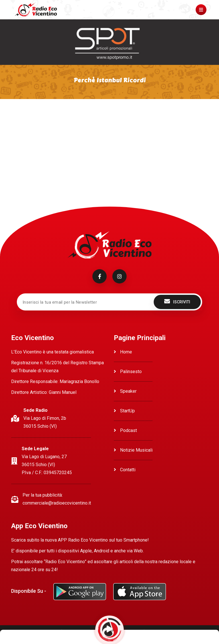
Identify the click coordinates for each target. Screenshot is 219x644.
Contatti (125, 470)
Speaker (125, 391)
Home (123, 352)
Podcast (125, 430)
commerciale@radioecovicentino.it (57, 503)
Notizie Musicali (133, 450)
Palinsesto (128, 372)
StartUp (124, 411)
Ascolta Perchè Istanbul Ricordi (42, 117)
